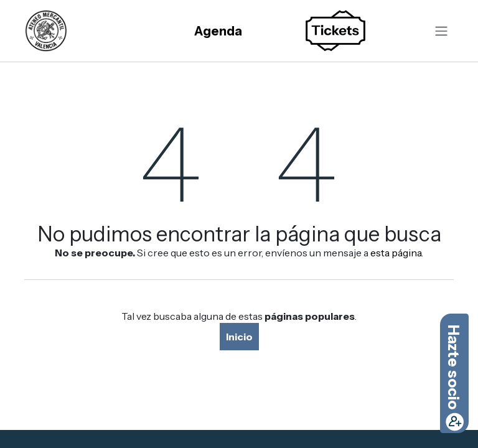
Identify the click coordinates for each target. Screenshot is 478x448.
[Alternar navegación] (441, 31)
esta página (396, 253)
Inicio (239, 337)
